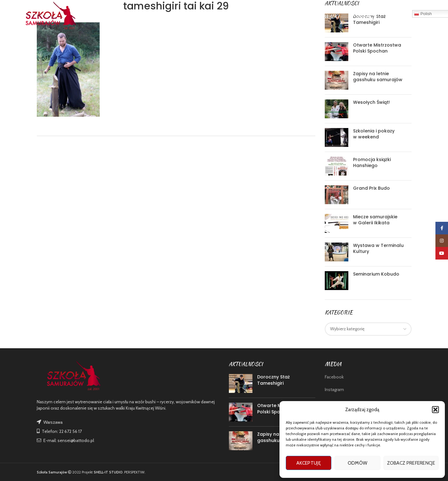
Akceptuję (309, 463)
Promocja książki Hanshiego (372, 163)
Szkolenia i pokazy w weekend (374, 134)
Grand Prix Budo (371, 188)
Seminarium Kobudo (376, 274)
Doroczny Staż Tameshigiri (274, 380)
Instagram (334, 389)
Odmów (358, 463)
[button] (435, 410)
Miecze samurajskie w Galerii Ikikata (375, 220)
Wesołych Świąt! (371, 102)
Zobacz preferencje (411, 463)
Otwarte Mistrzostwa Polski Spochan (377, 48)
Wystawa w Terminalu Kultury (378, 249)
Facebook (334, 377)
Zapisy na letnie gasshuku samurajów (378, 77)
